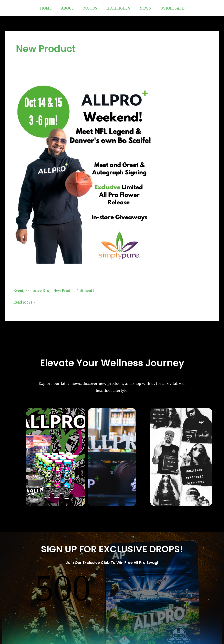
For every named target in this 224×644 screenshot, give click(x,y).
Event (19, 290)
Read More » (25, 302)
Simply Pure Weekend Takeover (88, 275)
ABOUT (70, 8)
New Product (66, 290)
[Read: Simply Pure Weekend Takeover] (85, 171)
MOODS (91, 8)
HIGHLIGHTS (117, 8)
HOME (51, 8)
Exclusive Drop (39, 290)
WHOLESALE (167, 8)
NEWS (142, 8)
